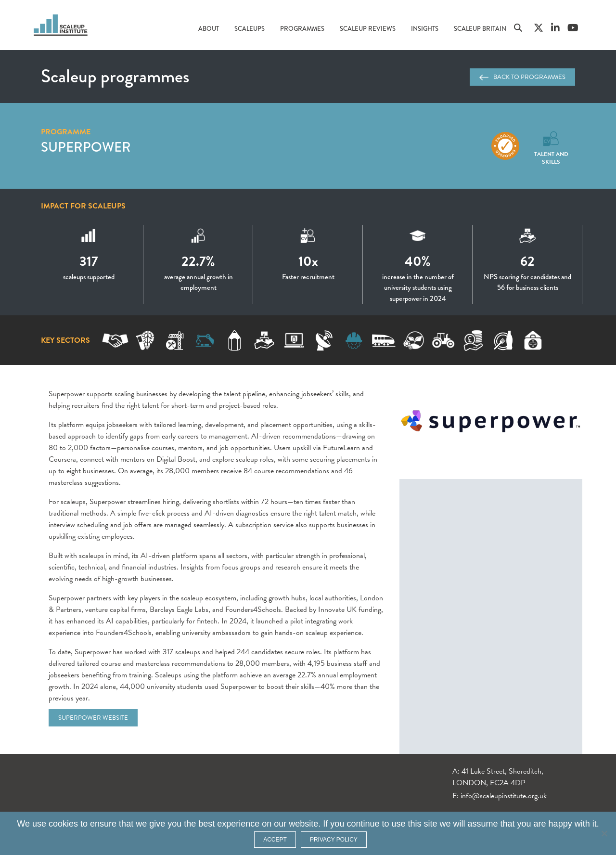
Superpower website (93, 718)
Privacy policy (334, 840)
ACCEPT (275, 840)
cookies (63, 824)
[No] (604, 833)
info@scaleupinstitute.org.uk (504, 796)
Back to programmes (522, 77)
